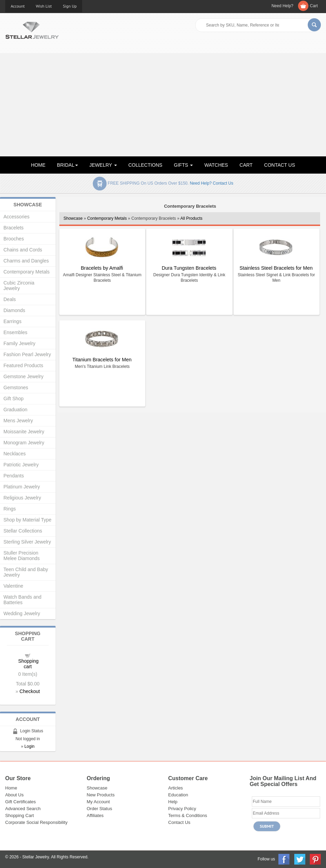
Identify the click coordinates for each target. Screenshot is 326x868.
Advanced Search (23, 809)
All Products (191, 218)
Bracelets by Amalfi (102, 268)
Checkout (30, 691)
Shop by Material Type (27, 520)
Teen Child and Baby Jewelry (26, 572)
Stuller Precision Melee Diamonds (22, 556)
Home (11, 788)
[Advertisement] (163, 105)
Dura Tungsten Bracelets (189, 268)
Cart (314, 6)
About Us (14, 795)
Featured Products (23, 365)
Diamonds (14, 310)
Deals (10, 299)
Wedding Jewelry (22, 613)
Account (18, 6)
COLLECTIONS (145, 165)
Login (29, 746)
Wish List (44, 6)
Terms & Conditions (188, 815)
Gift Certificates (21, 802)
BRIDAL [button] (67, 165)
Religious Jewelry (22, 498)
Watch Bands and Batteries (22, 600)
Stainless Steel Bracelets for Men (276, 268)
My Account (98, 802)
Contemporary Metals (107, 218)
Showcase (73, 218)
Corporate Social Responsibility (36, 822)
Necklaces (15, 454)
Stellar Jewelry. (36, 857)
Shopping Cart (19, 815)
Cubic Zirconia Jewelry (19, 286)
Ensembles (15, 332)
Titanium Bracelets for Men (102, 360)
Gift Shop (13, 399)
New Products (101, 795)
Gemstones (16, 387)
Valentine (13, 586)
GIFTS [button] (183, 165)
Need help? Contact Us (211, 183)
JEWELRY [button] (103, 165)
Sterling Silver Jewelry (27, 542)
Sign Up (70, 6)
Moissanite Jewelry (24, 432)
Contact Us (179, 822)
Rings (10, 509)
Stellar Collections (23, 531)
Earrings (12, 321)
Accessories (16, 217)
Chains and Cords (23, 250)
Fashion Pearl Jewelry (27, 354)
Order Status (99, 809)
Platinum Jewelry (22, 487)
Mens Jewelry (18, 421)
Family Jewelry (19, 343)
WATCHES (216, 165)
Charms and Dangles (26, 261)
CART (246, 165)
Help (173, 802)
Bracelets (13, 228)
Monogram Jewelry (24, 443)
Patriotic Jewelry (21, 465)
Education (178, 795)
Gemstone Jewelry (23, 376)
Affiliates (95, 815)
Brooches (14, 239)
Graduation (15, 410)
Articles (176, 788)
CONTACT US (280, 165)
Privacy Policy (182, 809)
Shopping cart (28, 664)
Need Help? (282, 6)
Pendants (14, 476)
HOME (38, 165)
